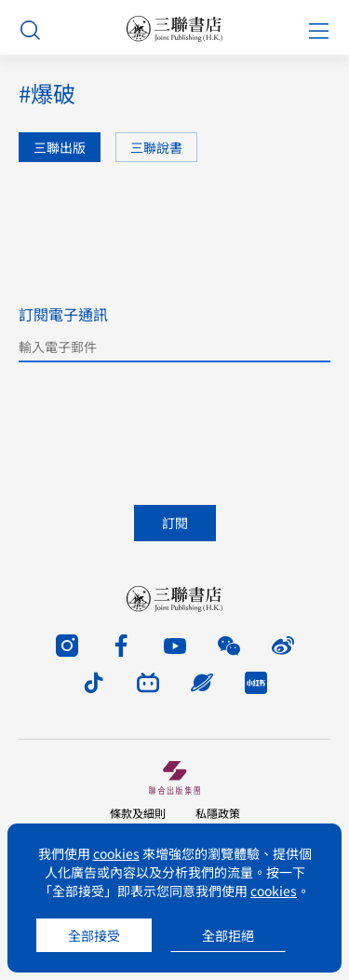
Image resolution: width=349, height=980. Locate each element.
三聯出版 (60, 147)
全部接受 (94, 935)
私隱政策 (218, 813)
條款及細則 (138, 813)
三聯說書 (156, 147)
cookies (116, 853)
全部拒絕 (228, 935)
